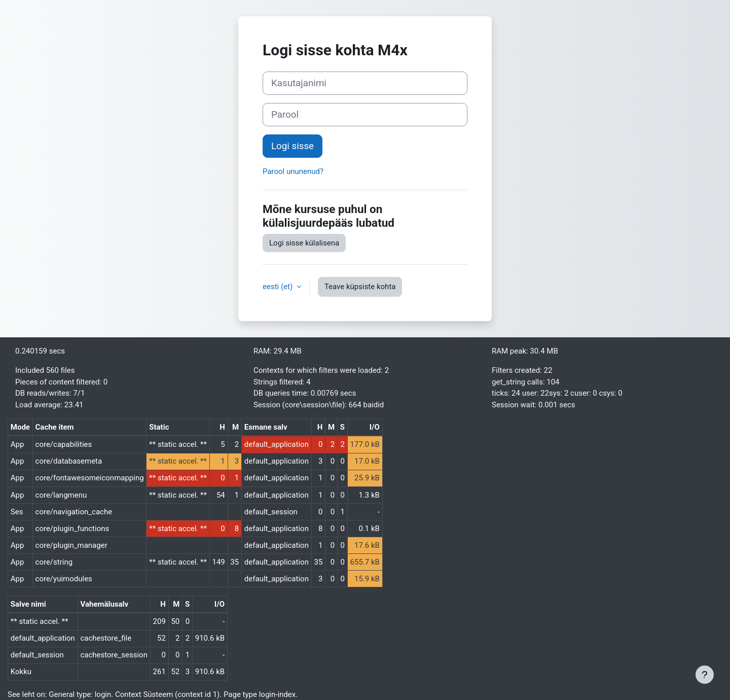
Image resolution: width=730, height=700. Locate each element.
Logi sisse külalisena (304, 243)
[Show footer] (705, 675)
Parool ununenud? (293, 171)
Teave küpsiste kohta (360, 287)
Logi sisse (293, 146)
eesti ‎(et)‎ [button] (279, 287)
